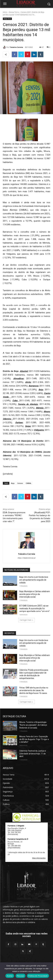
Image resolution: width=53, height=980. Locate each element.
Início (5, 12)
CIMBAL (29, 483)
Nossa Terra (14, 12)
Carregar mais (26, 620)
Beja (13, 483)
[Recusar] (49, 971)
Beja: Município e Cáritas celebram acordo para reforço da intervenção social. (35, 594)
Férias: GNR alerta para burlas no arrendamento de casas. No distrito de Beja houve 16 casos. (34, 690)
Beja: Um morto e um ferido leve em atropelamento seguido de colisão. (34, 580)
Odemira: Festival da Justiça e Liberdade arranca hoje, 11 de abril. (33, 754)
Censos (20, 483)
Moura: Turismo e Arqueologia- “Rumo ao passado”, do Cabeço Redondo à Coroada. (33, 725)
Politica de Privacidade (38, 976)
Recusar (20, 976)
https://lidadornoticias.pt (26, 558)
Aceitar (10, 976)
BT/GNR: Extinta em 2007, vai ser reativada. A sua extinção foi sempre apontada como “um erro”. (35, 608)
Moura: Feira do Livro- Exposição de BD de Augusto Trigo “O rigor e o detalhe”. (34, 739)
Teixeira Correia (16, 47)
